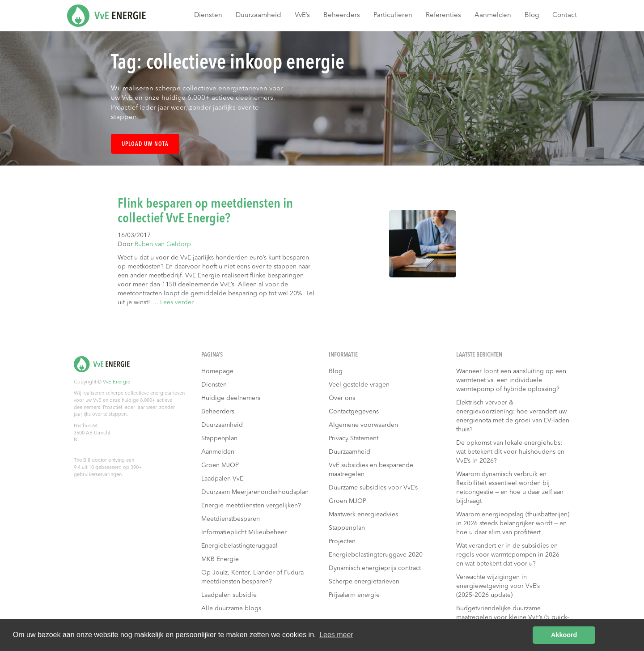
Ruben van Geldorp (163, 244)
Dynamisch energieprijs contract (375, 568)
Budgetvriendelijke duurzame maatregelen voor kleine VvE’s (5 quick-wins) (513, 617)
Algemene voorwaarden (363, 425)
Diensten (208, 15)
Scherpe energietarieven (364, 582)
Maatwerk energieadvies (363, 515)
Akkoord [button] (564, 635)
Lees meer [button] (336, 635)
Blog (532, 15)
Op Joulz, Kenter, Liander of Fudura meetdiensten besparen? (252, 577)
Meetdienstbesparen (231, 519)
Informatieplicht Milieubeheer (244, 532)
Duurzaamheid (258, 15)
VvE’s (302, 15)
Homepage (217, 371)
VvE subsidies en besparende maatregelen (371, 470)
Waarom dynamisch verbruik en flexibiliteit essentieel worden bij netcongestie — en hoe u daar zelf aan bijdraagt (510, 488)
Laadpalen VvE (222, 479)
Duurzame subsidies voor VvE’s (373, 488)
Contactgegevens (354, 412)
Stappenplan (219, 438)
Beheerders (342, 15)
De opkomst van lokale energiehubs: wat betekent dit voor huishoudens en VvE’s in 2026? (510, 452)
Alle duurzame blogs (231, 608)
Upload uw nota (145, 144)
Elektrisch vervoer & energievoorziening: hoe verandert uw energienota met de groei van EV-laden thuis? (513, 416)
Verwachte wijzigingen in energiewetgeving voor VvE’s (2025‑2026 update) (498, 586)
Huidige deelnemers (231, 398)
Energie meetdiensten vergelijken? (251, 506)
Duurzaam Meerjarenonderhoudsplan (255, 492)
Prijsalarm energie (354, 595)
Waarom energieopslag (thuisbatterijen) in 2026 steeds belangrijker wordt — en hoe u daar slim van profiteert (513, 523)
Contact (565, 15)
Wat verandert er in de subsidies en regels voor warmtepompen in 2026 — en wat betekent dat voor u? (511, 555)
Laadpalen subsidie (229, 595)
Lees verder (177, 302)
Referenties (443, 15)
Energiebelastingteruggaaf (239, 546)
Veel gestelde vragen (359, 385)
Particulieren (393, 15)
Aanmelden (493, 15)
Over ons (342, 398)
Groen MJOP (220, 465)
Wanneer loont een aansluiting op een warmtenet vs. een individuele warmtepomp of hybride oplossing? (511, 380)
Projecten (342, 541)
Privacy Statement (354, 438)
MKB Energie (220, 559)
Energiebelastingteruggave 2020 (376, 555)
